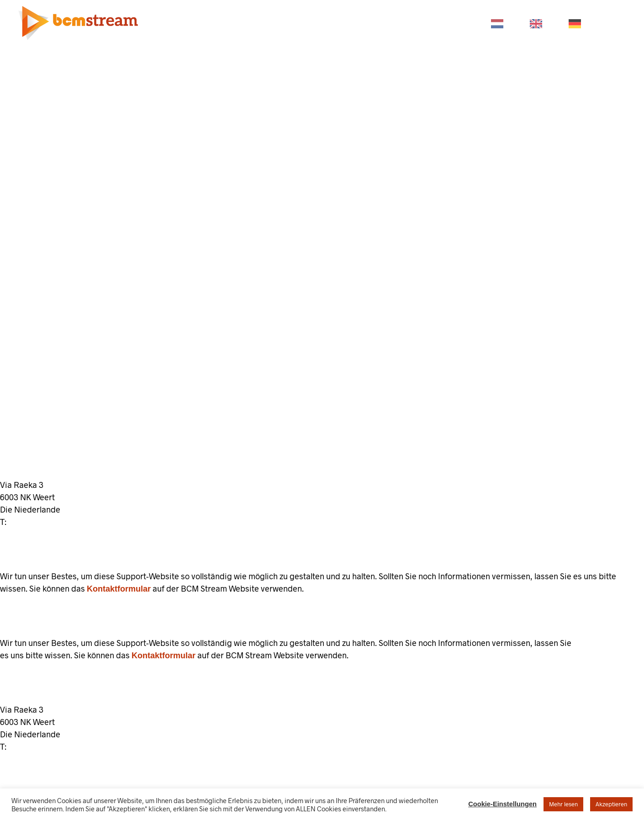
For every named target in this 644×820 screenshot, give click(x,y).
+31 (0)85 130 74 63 (45, 522)
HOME (166, 23)
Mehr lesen (563, 804)
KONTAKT (454, 23)
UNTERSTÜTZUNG (345, 23)
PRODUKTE (217, 23)
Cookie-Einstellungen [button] (502, 804)
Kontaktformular (119, 589)
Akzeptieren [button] (611, 804)
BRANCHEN (275, 23)
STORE (406, 23)
